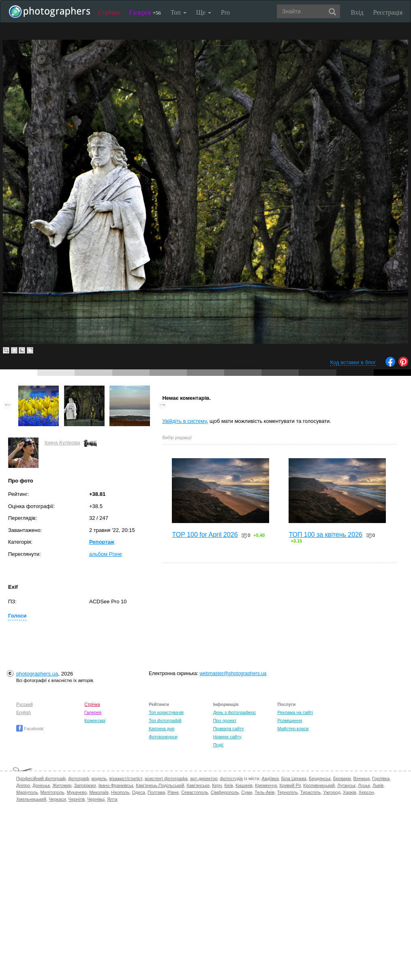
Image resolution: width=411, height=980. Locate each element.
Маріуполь (27, 792)
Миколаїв (99, 792)
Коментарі (95, 721)
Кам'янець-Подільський (160, 785)
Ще (204, 12)
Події (218, 745)
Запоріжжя (85, 785)
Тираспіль (311, 792)
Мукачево (77, 792)
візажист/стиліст (125, 778)
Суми (247, 792)
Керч (217, 785)
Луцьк (364, 785)
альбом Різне (106, 554)
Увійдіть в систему (184, 421)
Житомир (62, 785)
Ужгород (332, 792)
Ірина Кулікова (62, 443)
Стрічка (109, 12)
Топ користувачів (166, 712)
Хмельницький (31, 799)
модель (99, 778)
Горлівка (381, 778)
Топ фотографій (165, 721)
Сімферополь (225, 792)
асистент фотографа (166, 778)
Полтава (156, 792)
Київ (228, 785)
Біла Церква (294, 778)
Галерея (145, 12)
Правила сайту (229, 729)
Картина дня (162, 729)
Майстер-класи (293, 729)
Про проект (225, 721)
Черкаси (57, 799)
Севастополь (195, 792)
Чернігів (77, 799)
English (24, 712)
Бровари (342, 778)
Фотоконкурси (163, 737)
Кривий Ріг (290, 785)
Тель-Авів (264, 792)
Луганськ (346, 785)
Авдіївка (270, 778)
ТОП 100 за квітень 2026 (325, 535)
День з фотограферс (235, 712)
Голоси (17, 616)
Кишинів (244, 785)
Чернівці (96, 799)
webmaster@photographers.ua (233, 673)
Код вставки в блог (353, 362)
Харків (350, 792)
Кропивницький (319, 785)
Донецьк (41, 785)
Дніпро (23, 785)
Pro (225, 12)
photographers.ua (37, 674)
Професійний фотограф (41, 778)
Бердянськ (320, 778)
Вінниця (362, 778)
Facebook (30, 729)
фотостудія (232, 778)
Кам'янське (198, 785)
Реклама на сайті (295, 712)
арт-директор (204, 778)
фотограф (78, 778)
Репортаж (102, 542)
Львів (378, 785)
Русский (25, 704)
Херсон (366, 792)
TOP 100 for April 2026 (205, 535)
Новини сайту (227, 737)
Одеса (138, 792)
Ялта (112, 799)
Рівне (173, 792)
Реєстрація (388, 12)
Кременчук (266, 785)
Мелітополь (52, 792)
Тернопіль (288, 792)
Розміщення (290, 721)
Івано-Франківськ (116, 785)
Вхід (357, 12)
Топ (179, 12)
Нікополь (120, 792)
